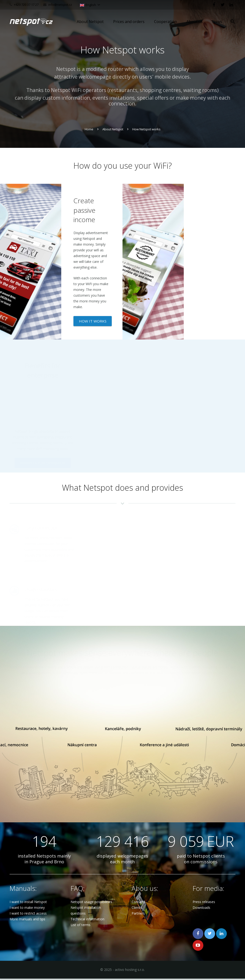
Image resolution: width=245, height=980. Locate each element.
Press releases (204, 903)
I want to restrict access (28, 915)
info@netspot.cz (60, 5)
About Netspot (113, 129)
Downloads (201, 909)
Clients (137, 909)
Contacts (139, 903)
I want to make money (27, 909)
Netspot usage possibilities (91, 903)
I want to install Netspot (28, 903)
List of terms (81, 926)
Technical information (87, 920)
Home (89, 129)
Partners (138, 915)
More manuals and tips (27, 920)
